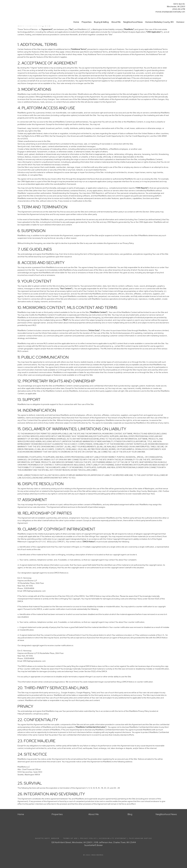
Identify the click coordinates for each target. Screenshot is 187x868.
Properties (87, 22)
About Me (116, 22)
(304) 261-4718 (179, 9)
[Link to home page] (3, 5)
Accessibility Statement (113, 838)
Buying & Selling (101, 22)
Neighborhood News (133, 22)
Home (76, 22)
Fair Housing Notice (141, 838)
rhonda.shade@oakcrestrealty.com (170, 12)
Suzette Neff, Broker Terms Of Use (56, 838)
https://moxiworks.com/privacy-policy (33, 714)
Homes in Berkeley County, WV (159, 22)
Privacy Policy (89, 838)
